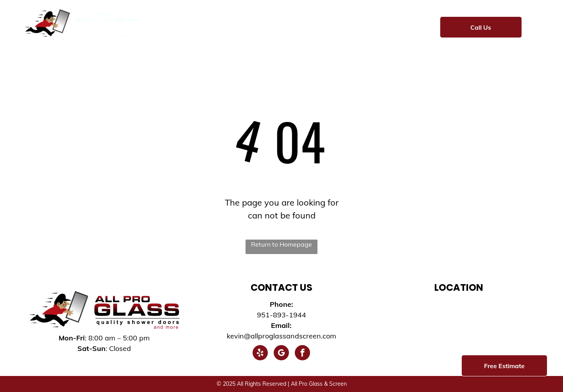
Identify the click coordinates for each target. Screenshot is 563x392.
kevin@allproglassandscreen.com (281, 336)
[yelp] (260, 354)
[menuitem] (174, 26)
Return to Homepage (281, 244)
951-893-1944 (281, 315)
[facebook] (302, 354)
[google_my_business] (281, 354)
